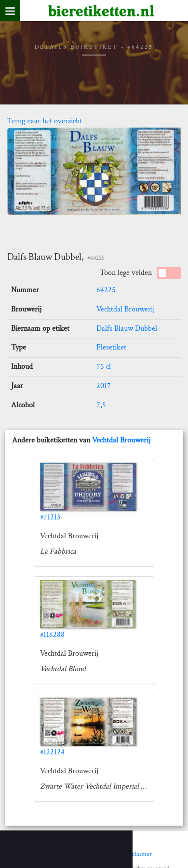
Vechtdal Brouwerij (126, 309)
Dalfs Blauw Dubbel (127, 329)
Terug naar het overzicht (45, 121)
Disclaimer (137, 854)
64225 (106, 290)
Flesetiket (111, 347)
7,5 (101, 405)
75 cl (104, 367)
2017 (104, 386)
